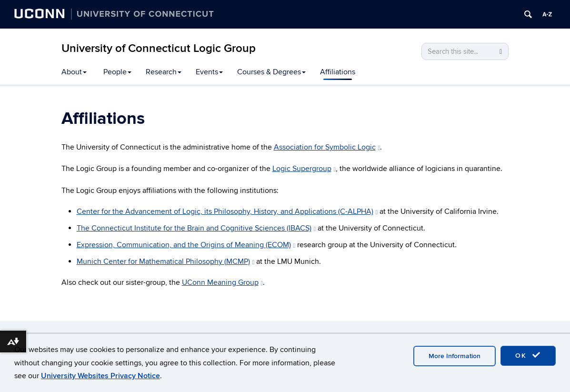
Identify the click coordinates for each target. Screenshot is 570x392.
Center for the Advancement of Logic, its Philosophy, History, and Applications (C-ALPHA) (227, 211)
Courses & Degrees (271, 72)
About (74, 72)
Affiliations (338, 72)
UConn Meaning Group (223, 282)
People (117, 72)
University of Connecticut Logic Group (159, 48)
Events (209, 72)
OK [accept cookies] (528, 355)
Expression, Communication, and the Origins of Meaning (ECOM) (186, 245)
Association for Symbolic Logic (327, 147)
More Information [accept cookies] (455, 356)
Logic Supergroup (304, 169)
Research (164, 72)
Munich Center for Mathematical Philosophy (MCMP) (166, 261)
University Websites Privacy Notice (100, 376)
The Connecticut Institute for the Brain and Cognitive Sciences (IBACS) (196, 228)
